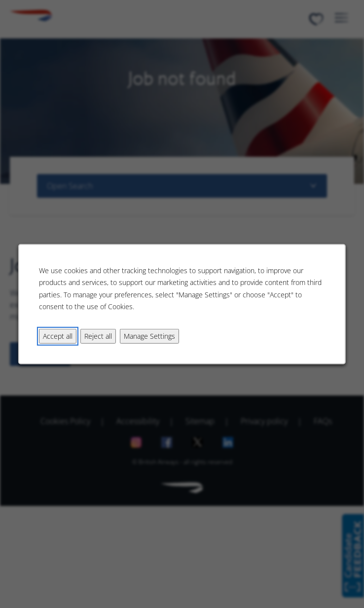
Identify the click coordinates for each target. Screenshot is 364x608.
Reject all (98, 336)
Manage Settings (149, 336)
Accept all (58, 336)
